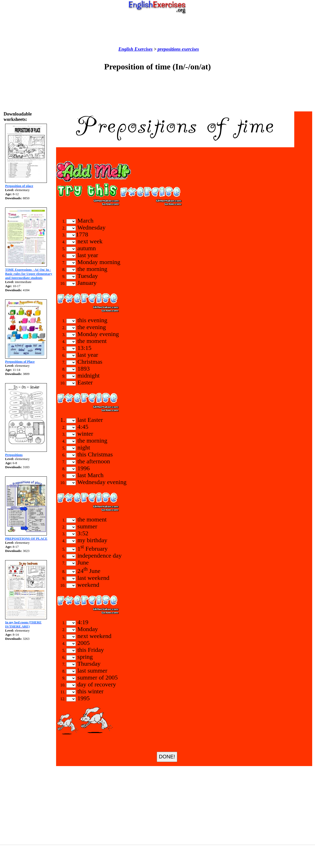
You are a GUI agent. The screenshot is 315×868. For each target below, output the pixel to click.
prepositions (169, 49)
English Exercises (135, 49)
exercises (190, 49)
